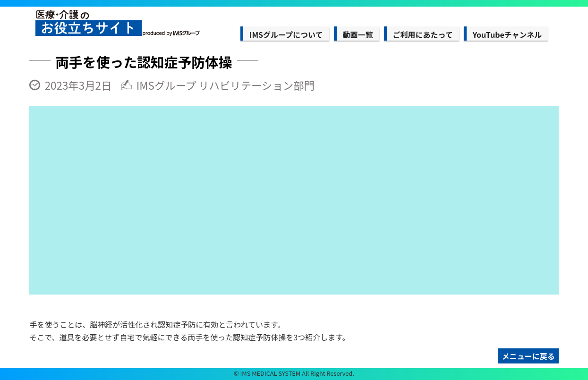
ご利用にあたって (423, 34)
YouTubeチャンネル (507, 34)
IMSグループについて (286, 34)
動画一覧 (358, 34)
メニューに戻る (528, 356)
